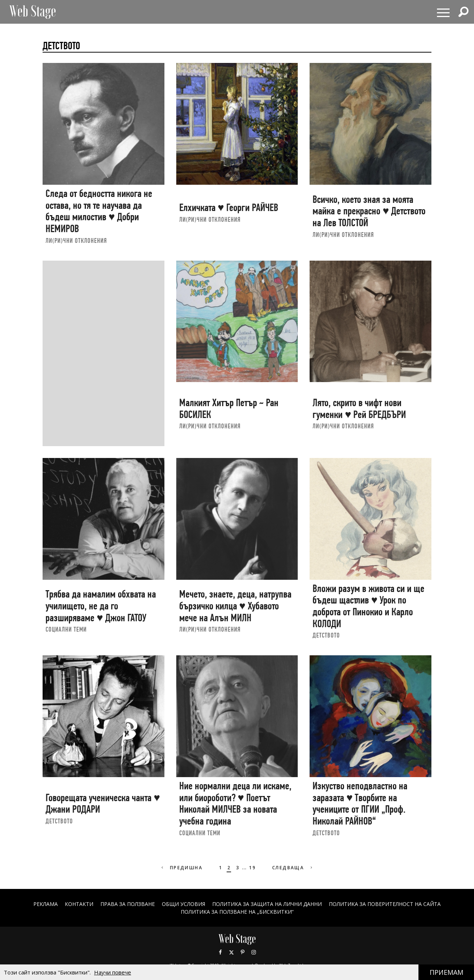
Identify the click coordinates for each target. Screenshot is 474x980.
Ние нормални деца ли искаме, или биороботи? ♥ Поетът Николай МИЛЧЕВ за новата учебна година (235, 803)
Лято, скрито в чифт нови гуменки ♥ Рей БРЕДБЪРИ (359, 409)
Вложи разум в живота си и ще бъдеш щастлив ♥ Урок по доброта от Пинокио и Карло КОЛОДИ (368, 606)
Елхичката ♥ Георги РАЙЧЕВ (229, 208)
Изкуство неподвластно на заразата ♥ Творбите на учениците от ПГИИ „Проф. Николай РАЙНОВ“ (360, 803)
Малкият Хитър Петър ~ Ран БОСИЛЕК (229, 409)
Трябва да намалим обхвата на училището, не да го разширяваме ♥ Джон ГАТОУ (101, 606)
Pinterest (243, 952)
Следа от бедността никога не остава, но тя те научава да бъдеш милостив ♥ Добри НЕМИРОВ (99, 211)
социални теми (66, 629)
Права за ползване (128, 904)
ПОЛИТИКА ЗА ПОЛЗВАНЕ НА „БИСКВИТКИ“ (237, 912)
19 (252, 868)
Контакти (79, 904)
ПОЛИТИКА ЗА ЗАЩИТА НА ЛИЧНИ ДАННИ (267, 904)
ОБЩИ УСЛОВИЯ (183, 904)
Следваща (293, 868)
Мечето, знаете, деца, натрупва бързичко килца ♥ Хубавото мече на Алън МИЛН (235, 606)
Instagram (254, 952)
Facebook (220, 952)
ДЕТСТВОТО (326, 635)
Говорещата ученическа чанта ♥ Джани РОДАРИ (103, 804)
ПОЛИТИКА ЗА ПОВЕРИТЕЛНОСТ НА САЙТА (385, 904)
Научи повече (113, 972)
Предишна (181, 868)
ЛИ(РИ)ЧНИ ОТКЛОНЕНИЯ (76, 240)
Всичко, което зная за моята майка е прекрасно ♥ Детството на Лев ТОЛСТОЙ (369, 211)
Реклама (46, 904)
